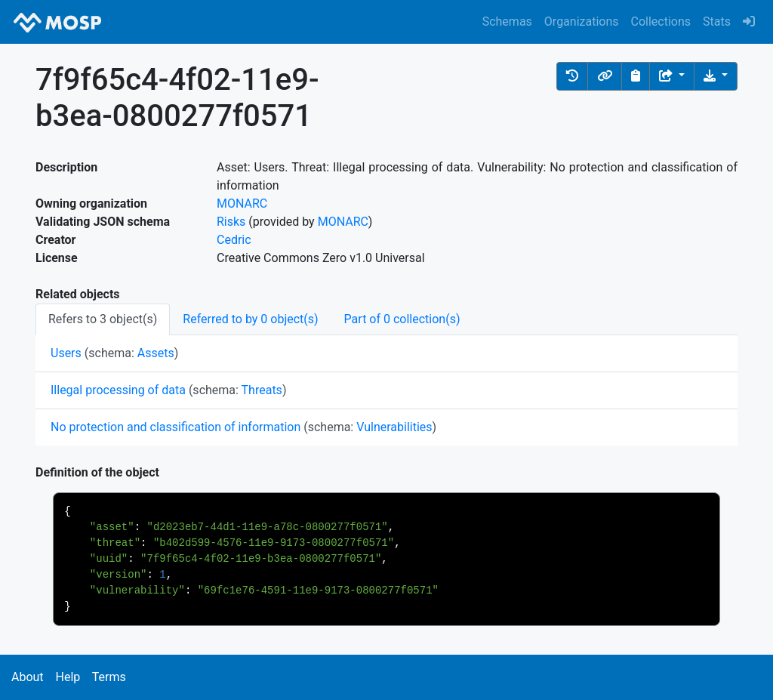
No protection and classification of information (176, 427)
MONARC (242, 204)
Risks (231, 222)
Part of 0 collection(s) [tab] (402, 319)
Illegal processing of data (118, 390)
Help (68, 677)
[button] (572, 76)
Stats (717, 22)
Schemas (507, 22)
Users (66, 353)
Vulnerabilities (394, 427)
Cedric (234, 240)
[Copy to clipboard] (636, 76)
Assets (156, 353)
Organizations (582, 22)
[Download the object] (716, 76)
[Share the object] (672, 76)
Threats (262, 390)
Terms (109, 677)
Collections (661, 22)
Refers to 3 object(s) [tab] (103, 319)
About (28, 677)
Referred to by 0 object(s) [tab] (250, 319)
